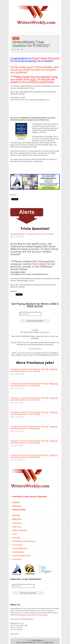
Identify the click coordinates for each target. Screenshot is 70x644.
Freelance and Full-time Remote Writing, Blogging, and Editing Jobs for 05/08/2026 (34, 385)
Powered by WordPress (28, 642)
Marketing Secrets (18, 552)
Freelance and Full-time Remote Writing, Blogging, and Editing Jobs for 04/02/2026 (34, 442)
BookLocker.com (22, 615)
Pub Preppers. (44, 615)
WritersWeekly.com (37, 640)
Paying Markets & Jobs (20, 548)
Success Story (17, 559)
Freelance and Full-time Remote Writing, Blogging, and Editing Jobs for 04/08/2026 (34, 427)
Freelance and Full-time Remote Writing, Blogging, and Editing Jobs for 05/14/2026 (34, 370)
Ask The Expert (17, 545)
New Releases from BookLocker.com (24, 541)
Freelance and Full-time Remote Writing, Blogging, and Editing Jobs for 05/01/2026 (34, 399)
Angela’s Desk (17, 523)
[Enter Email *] (30, 314)
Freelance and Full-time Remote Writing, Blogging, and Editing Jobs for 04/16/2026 (34, 413)
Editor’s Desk (17, 527)
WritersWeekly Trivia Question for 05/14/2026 (32, 234)
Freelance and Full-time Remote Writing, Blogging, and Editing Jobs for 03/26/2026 (34, 456)
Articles (15, 534)
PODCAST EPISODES (20, 530)
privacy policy (15, 634)
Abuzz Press (32, 615)
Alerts (16, 38)
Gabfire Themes (49, 642)
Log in (18, 642)
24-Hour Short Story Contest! (22, 556)
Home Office (16, 537)
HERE (33, 79)
